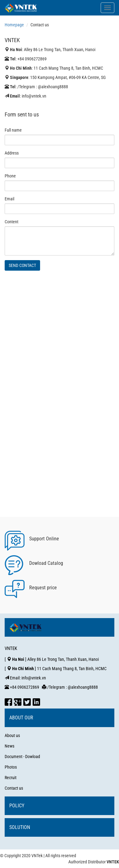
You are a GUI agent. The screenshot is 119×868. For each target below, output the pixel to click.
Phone (10, 176)
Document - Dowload (22, 757)
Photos (11, 767)
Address (12, 153)
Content (11, 222)
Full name (13, 130)
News (9, 746)
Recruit (11, 778)
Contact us (14, 788)
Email (9, 199)
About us (12, 735)
